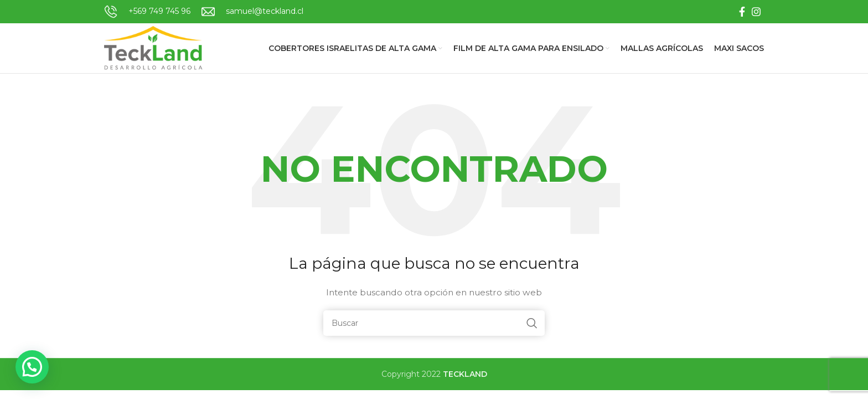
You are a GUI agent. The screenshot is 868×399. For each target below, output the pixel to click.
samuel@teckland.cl (265, 11)
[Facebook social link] (742, 12)
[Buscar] (434, 323)
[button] (32, 367)
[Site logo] (154, 48)
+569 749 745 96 (159, 11)
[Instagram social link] (756, 12)
